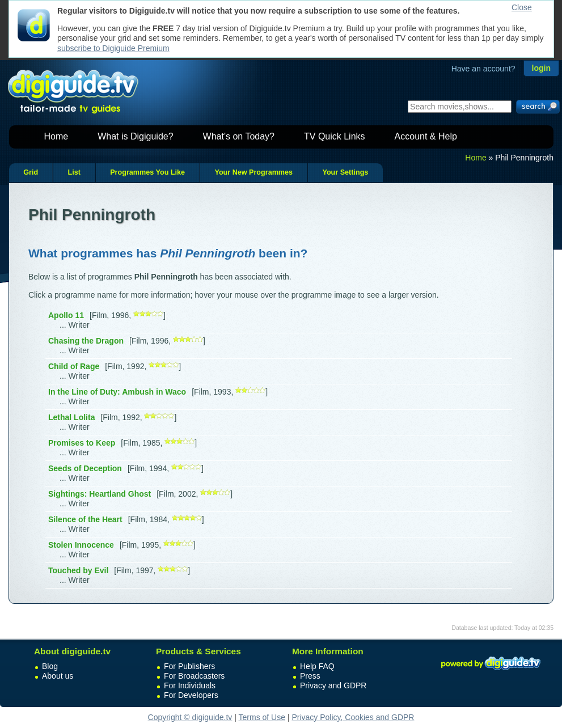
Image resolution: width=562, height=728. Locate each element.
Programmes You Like (147, 172)
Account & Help (426, 136)
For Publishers (189, 666)
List (74, 172)
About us (58, 676)
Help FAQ (317, 666)
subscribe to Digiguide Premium (113, 48)
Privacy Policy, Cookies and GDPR (353, 717)
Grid (31, 172)
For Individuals (190, 685)
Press (310, 676)
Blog (50, 666)
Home (56, 136)
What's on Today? (239, 136)
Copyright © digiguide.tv (190, 717)
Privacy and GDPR (333, 685)
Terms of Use (262, 717)
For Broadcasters (194, 676)
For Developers (191, 695)
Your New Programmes (253, 172)
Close (522, 7)
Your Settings (345, 172)
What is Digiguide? (135, 136)
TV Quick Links (335, 136)
